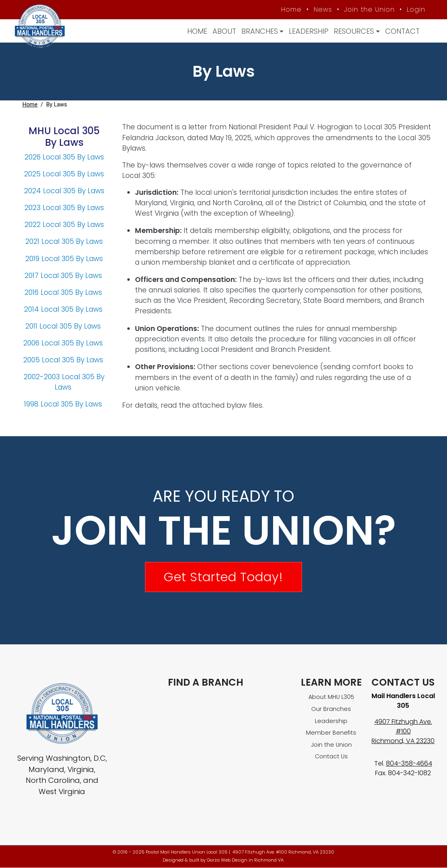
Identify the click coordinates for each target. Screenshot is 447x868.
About (223, 31)
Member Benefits (331, 733)
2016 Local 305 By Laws (64, 292)
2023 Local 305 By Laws (64, 208)
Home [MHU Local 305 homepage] (290, 9)
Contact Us (331, 757)
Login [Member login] (415, 9)
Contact (401, 31)
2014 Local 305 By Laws (63, 309)
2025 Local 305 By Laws (64, 174)
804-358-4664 (409, 764)
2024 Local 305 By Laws (64, 191)
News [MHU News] (322, 9)
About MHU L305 (331, 697)
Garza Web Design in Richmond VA (245, 860)
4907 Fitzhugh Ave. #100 (403, 727)
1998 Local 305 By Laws (64, 404)
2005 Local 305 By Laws (64, 360)
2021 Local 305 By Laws (64, 242)
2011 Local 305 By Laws (64, 326)
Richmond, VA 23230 (403, 741)
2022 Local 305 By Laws (64, 225)
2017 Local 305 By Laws (64, 276)
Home (196, 31)
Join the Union (368, 9)
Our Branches (331, 709)
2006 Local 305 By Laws (64, 343)
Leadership (307, 31)
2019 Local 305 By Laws (64, 259)
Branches (258, 31)
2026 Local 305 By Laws (64, 157)
